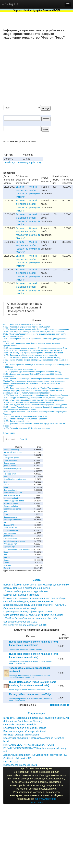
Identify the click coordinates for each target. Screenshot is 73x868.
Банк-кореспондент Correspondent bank (25, 731)
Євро (6, 552)
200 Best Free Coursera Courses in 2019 (25, 625)
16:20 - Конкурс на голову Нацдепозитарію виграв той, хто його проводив (34, 398)
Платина (7, 565)
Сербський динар (11, 538)
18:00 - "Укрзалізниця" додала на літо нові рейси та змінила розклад (32, 357)
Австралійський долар (13, 452)
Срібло (6, 563)
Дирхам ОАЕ (9, 525)
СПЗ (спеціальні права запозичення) (19, 549)
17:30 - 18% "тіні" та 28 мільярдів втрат (20, 369)
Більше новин (9, 433)
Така (5, 455)
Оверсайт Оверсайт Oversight (20, 725)
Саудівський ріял (11, 506)
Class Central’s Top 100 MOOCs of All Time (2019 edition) (34, 615)
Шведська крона (10, 517)
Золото (7, 560)
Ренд (6, 514)
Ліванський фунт (10, 490)
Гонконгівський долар (13, 468)
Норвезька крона (11, 503)
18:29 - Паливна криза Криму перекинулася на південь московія (30, 355)
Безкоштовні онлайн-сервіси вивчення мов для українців (34, 598)
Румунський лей (10, 544)
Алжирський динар (11, 450)
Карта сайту (36, 802)
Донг (5, 512)
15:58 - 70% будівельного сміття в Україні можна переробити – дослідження (35, 405)
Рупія (6, 477)
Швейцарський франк (13, 520)
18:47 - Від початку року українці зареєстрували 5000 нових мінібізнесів (33, 353)
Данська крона (10, 466)
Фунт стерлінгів (10, 533)
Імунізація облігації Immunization (21, 735)
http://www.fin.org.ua (45, 799)
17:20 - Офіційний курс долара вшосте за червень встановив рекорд (32, 372)
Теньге (6, 485)
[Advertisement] (38, 72)
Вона (6, 487)
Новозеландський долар (14, 501)
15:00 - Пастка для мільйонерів (16, 421)
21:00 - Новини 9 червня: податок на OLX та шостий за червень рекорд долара (36, 329)
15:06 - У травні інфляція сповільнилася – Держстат (25, 419)
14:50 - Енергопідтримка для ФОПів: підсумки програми (27, 428)
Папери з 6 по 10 (60, 705)
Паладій (7, 568)
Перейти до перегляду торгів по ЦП (23, 162)
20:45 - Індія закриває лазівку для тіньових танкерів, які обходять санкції (34, 332)
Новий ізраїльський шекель (15, 479)
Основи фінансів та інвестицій (20, 608)
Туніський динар (10, 528)
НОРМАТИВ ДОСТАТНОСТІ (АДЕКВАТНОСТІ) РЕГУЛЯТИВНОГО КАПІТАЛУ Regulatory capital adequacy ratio (35, 748)
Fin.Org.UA (10, 4)
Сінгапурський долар (12, 509)
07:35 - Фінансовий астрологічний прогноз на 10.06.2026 (27, 327)
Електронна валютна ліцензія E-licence (25, 728)
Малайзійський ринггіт (13, 493)
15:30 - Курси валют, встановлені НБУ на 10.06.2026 (25, 416)
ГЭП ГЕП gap (11, 762)
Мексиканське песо (12, 495)
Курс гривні (10, 439)
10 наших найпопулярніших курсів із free (26, 591)
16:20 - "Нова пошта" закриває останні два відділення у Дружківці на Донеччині (36, 395)
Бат (5, 522)
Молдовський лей (11, 498)
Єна (5, 482)
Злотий (7, 557)
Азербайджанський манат (14, 541)
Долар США (9, 536)
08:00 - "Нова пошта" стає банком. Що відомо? (23, 324)
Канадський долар (11, 458)
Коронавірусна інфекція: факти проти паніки (28, 612)
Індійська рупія (10, 474)
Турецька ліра (9, 547)
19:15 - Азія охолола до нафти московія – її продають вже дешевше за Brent (35, 348)
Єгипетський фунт (11, 530)
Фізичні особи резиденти (35, 190)
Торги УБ (23, 439)
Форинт (7, 471)
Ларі (5, 555)
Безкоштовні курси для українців (21, 595)
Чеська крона (9, 463)
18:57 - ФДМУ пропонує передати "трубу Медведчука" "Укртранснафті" (33, 350)
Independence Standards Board (20, 765)
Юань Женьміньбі (11, 460)
